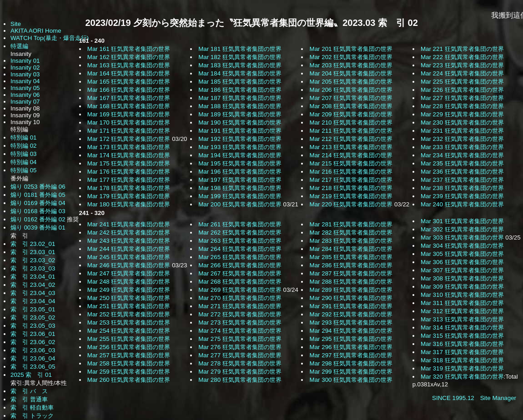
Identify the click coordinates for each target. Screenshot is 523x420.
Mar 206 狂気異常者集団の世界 (351, 90)
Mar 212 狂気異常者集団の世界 (351, 139)
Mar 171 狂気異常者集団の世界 (129, 131)
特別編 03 (24, 154)
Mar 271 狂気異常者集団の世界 (240, 306)
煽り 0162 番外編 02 (39, 219)
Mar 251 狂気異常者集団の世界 (129, 306)
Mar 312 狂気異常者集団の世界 (462, 311)
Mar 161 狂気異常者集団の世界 (129, 49)
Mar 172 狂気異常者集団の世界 (129, 139)
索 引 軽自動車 (32, 407)
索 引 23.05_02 (33, 317)
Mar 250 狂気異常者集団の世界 (129, 298)
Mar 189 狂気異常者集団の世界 (240, 114)
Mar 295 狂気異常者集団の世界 (351, 339)
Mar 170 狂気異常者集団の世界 (129, 122)
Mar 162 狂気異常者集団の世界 (129, 57)
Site (16, 24)
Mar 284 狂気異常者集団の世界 (351, 249)
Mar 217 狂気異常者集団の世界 (351, 180)
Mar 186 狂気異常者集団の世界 (240, 90)
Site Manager (498, 398)
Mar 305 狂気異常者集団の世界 (462, 254)
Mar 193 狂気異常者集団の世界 (240, 147)
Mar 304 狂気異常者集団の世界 (462, 246)
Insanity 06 (25, 95)
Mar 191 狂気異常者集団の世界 (240, 131)
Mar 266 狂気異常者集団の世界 (240, 265)
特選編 (19, 46)
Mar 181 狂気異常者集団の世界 (240, 49)
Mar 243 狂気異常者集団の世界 (129, 241)
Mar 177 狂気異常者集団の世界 (129, 180)
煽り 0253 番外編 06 (38, 187)
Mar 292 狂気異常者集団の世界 (351, 314)
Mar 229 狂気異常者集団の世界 (462, 114)
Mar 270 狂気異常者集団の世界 (240, 298)
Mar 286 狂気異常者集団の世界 (351, 265)
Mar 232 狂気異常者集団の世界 (462, 139)
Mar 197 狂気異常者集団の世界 (240, 180)
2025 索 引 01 (31, 375)
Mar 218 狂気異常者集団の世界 (351, 188)
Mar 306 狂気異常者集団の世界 (462, 262)
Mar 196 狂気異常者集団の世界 (240, 172)
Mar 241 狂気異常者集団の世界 (129, 224)
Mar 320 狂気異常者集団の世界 (462, 377)
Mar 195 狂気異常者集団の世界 (240, 163)
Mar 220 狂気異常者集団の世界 (351, 204)
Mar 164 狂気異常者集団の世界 (129, 73)
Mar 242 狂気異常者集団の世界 (129, 232)
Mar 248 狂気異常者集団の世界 (129, 282)
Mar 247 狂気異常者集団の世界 (129, 273)
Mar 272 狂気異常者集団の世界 (240, 314)
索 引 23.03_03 (33, 268)
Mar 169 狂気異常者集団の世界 (129, 114)
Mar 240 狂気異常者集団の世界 (462, 204)
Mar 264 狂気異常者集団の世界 (240, 249)
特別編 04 (24, 162)
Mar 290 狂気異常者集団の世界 (351, 298)
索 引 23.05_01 (33, 309)
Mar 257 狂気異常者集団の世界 (129, 355)
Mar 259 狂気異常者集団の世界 (129, 372)
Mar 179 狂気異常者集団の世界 (129, 196)
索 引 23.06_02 (33, 342)
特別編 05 (24, 170)
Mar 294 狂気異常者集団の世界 (351, 331)
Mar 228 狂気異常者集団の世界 (462, 106)
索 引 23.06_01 (33, 334)
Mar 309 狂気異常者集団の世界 (462, 287)
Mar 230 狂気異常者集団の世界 (462, 122)
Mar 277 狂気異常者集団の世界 (240, 355)
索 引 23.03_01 (33, 252)
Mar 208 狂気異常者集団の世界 (351, 106)
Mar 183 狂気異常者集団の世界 (240, 65)
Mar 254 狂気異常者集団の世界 (129, 331)
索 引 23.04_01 (33, 277)
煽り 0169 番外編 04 (38, 203)
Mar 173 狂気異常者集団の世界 (129, 147)
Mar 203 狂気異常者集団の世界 (351, 65)
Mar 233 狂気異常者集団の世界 (462, 147)
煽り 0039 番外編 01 (38, 227)
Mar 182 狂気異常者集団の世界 (240, 57)
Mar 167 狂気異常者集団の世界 (129, 98)
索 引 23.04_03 (33, 293)
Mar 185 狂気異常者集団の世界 (240, 82)
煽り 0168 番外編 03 (38, 211)
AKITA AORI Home (36, 31)
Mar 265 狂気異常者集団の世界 (240, 257)
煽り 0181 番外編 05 (38, 195)
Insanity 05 (25, 88)
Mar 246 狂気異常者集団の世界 (129, 265)
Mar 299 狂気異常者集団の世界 (351, 372)
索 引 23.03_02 (33, 260)
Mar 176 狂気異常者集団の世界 (129, 172)
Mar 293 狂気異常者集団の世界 (351, 322)
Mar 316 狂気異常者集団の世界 (462, 344)
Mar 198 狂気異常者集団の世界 (240, 188)
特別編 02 (24, 146)
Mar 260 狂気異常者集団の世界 (129, 380)
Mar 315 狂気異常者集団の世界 (462, 336)
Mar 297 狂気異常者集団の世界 (351, 355)
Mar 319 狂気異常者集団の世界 (462, 368)
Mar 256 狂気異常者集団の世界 (129, 347)
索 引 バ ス (29, 391)
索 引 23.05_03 (33, 326)
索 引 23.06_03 (33, 350)
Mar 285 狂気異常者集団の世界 (351, 257)
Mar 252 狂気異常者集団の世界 (129, 314)
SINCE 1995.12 (453, 398)
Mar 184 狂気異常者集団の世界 (240, 73)
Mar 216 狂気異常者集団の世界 (351, 172)
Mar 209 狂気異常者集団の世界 (351, 114)
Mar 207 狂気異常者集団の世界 (351, 98)
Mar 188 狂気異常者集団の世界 (240, 106)
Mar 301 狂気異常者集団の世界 (462, 221)
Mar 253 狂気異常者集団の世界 (129, 322)
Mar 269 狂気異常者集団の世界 (240, 290)
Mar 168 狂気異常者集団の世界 (129, 106)
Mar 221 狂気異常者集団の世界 (462, 49)
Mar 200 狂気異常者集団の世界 (240, 204)
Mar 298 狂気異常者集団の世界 (351, 363)
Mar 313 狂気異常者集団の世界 (462, 319)
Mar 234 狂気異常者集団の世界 (462, 155)
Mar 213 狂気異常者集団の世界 (351, 147)
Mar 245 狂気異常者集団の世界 (129, 257)
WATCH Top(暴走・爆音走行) (50, 38)
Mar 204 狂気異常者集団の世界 (351, 73)
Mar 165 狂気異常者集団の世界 (129, 82)
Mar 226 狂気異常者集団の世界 (462, 90)
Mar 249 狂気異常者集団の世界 (129, 290)
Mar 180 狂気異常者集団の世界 (129, 204)
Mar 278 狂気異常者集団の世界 (240, 363)
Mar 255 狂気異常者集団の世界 (129, 339)
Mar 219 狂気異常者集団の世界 (351, 196)
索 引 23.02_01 (33, 244)
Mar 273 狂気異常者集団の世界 (240, 322)
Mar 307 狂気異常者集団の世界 (462, 270)
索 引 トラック (32, 416)
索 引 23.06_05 (33, 367)
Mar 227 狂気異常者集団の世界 (462, 98)
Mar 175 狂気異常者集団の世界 (129, 163)
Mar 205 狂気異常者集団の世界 (351, 82)
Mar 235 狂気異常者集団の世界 (462, 163)
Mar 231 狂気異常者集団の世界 (462, 131)
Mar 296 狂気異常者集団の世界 (351, 347)
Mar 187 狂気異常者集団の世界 (240, 98)
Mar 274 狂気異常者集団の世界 (240, 331)
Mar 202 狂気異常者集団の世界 (351, 57)
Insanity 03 (25, 74)
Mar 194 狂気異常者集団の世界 (240, 155)
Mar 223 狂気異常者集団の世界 (462, 65)
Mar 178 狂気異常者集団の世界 (129, 188)
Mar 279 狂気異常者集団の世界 (240, 372)
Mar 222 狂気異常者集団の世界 (462, 57)
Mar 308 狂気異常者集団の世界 (462, 278)
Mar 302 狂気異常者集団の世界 (462, 229)
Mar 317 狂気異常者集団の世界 (462, 352)
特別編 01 (24, 137)
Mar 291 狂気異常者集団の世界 (351, 306)
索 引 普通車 (29, 399)
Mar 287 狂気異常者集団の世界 (351, 273)
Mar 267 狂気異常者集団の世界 (240, 273)
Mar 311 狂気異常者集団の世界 (462, 303)
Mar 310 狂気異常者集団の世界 (462, 295)
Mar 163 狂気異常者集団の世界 (129, 65)
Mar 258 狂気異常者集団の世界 (129, 363)
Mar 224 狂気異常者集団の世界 (462, 73)
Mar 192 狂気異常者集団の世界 (240, 139)
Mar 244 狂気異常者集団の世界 (129, 249)
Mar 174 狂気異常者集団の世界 (129, 155)
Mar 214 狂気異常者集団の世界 (351, 155)
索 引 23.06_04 (33, 358)
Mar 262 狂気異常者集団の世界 (240, 232)
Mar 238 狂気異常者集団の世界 (462, 188)
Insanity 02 (25, 67)
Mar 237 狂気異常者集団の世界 (462, 180)
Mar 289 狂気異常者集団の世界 (351, 290)
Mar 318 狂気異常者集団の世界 (462, 360)
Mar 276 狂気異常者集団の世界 (240, 347)
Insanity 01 (25, 61)
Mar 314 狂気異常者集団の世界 (462, 327)
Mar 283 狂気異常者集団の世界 (351, 241)
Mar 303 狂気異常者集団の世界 (462, 237)
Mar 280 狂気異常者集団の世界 (240, 380)
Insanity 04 (25, 81)
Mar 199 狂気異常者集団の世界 (240, 196)
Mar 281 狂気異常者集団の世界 (351, 224)
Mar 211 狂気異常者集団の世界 (351, 131)
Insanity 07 (25, 102)
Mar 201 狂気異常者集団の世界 (351, 49)
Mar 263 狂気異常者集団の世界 (240, 241)
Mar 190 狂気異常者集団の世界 (240, 122)
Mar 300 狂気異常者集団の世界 (351, 380)
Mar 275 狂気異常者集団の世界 (240, 339)
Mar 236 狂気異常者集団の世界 (462, 172)
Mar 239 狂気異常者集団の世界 (462, 196)
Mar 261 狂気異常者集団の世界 (240, 224)
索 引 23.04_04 (33, 301)
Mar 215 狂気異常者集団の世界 (351, 163)
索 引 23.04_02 (33, 285)
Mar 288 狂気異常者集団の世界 (351, 282)
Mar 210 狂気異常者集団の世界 (351, 122)
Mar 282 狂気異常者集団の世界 (351, 232)
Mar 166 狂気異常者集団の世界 (129, 90)
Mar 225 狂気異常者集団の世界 (462, 82)
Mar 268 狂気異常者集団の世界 (240, 282)
